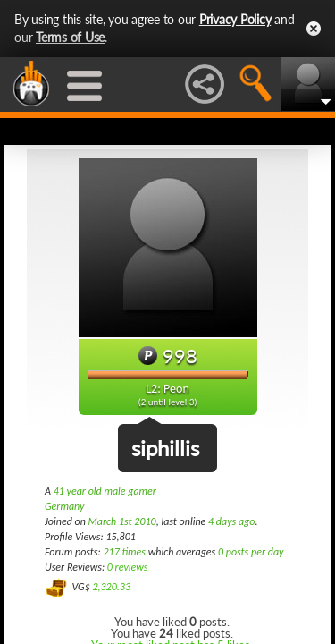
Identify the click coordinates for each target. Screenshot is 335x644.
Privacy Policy (235, 19)
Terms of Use (70, 37)
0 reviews (128, 567)
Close (314, 29)
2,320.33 (111, 587)
